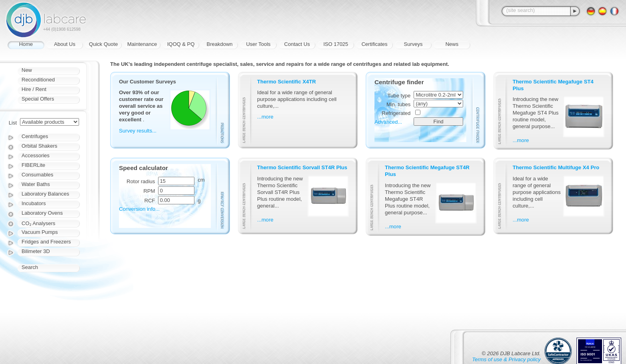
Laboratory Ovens (42, 213)
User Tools (258, 44)
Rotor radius (141, 181)
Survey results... (138, 131)
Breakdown (219, 44)
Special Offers (38, 99)
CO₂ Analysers (38, 223)
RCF (150, 201)
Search (30, 267)
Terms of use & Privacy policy (506, 359)
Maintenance (142, 44)
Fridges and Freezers (46, 242)
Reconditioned (38, 80)
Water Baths (36, 184)
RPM (149, 191)
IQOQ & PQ (181, 44)
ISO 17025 (336, 44)
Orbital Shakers (40, 146)
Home (26, 44)
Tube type (399, 96)
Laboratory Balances (45, 194)
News (452, 44)
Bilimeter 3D (36, 251)
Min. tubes (398, 104)
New (27, 70)
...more (265, 117)
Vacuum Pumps (40, 232)
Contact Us (297, 44)
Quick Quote (103, 44)
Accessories (36, 155)
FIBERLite (33, 165)
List (13, 123)
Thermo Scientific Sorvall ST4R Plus (302, 167)
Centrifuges (35, 136)
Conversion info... (139, 209)
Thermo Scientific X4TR (286, 82)
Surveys (413, 44)
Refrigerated (396, 113)
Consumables (38, 175)
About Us (64, 44)
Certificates (374, 44)
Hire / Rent (34, 89)
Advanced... (388, 122)
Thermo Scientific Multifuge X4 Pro (556, 167)
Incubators (34, 203)
